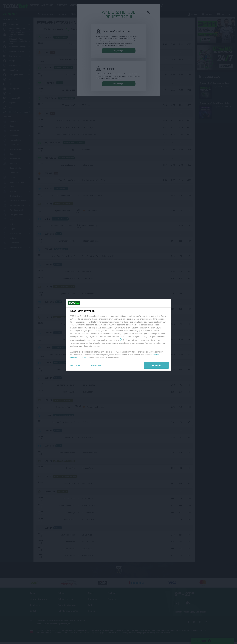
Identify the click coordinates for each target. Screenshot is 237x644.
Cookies (86, 358)
